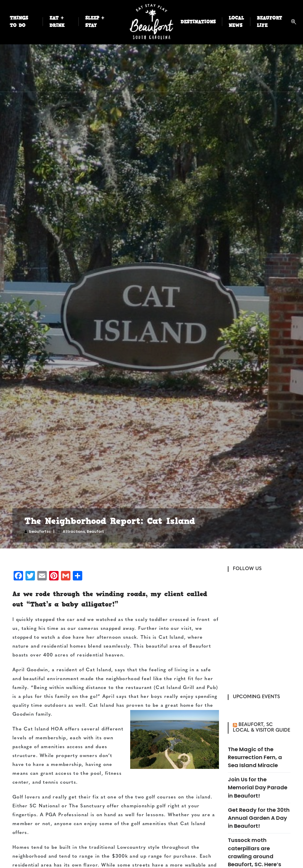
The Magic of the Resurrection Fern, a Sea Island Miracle (255, 757)
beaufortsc (40, 531)
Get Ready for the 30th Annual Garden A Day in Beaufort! (259, 818)
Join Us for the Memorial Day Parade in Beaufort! (258, 787)
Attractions (74, 531)
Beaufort (95, 531)
